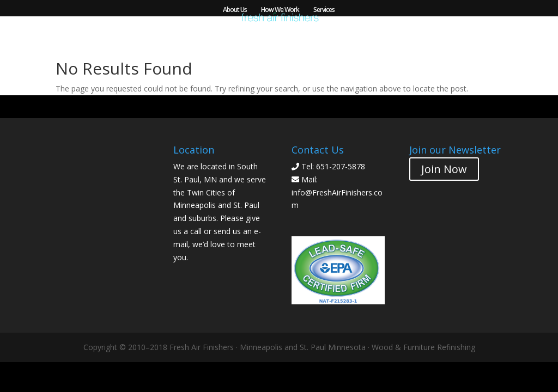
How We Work (280, 10)
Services (324, 10)
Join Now (444, 169)
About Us (235, 10)
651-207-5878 (341, 166)
